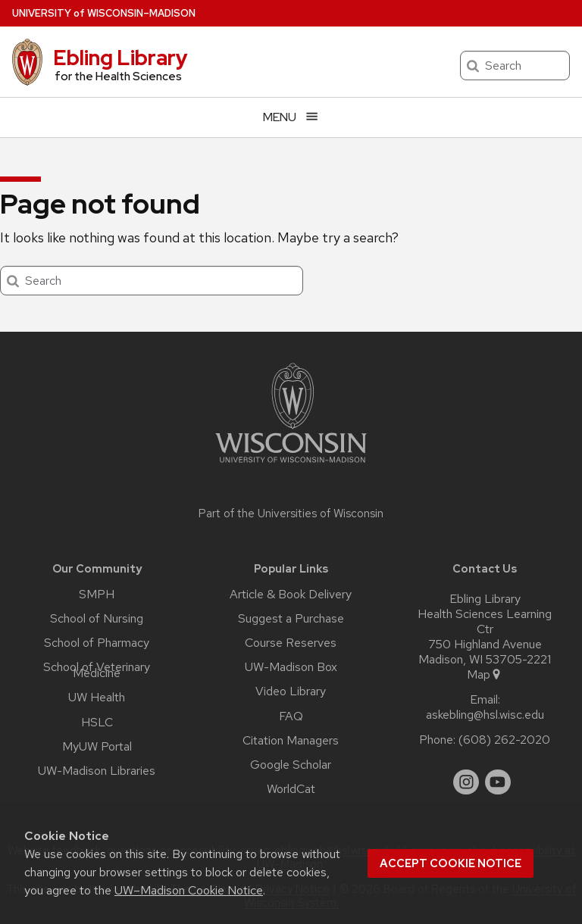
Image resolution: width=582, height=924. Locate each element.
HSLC (97, 723)
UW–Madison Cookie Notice (189, 890)
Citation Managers (291, 741)
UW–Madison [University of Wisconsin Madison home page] (104, 13)
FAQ (291, 716)
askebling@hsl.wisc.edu (485, 715)
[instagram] (466, 782)
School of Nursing (97, 619)
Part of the (291, 514)
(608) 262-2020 (504, 740)
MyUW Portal (97, 747)
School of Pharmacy (97, 643)
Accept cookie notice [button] (451, 863)
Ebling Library (120, 58)
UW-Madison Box (291, 667)
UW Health (97, 698)
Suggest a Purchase (291, 619)
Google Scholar (291, 765)
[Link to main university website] (291, 465)
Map (485, 675)
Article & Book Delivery (291, 595)
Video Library (291, 691)
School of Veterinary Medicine (97, 670)
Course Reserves (291, 643)
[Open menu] (291, 117)
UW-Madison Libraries (97, 771)
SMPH (97, 595)
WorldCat (291, 789)
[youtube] (498, 782)
